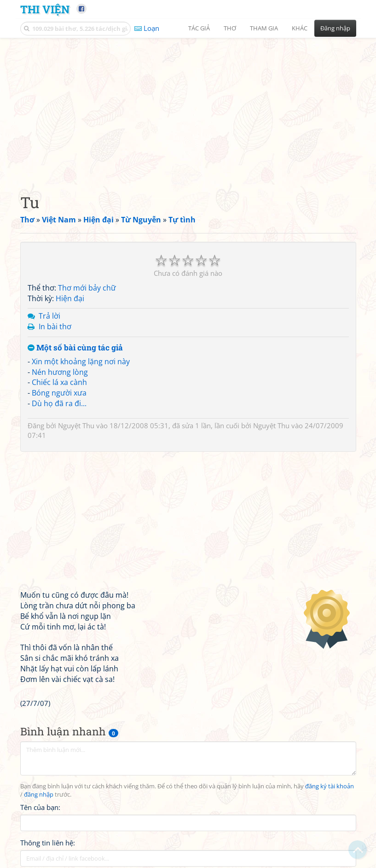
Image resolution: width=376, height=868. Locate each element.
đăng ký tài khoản (330, 786)
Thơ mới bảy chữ (87, 288)
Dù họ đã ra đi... (59, 403)
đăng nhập (39, 795)
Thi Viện (45, 9)
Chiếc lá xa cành (59, 382)
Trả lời (49, 316)
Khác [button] (300, 28)
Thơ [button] (230, 28)
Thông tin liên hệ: (48, 843)
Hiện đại (70, 298)
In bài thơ (55, 326)
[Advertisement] (188, 108)
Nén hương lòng (60, 372)
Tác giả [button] (199, 28)
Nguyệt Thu (76, 425)
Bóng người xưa (59, 393)
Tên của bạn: (40, 807)
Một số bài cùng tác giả (75, 348)
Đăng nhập (335, 28)
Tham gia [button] (264, 28)
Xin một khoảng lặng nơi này (81, 361)
